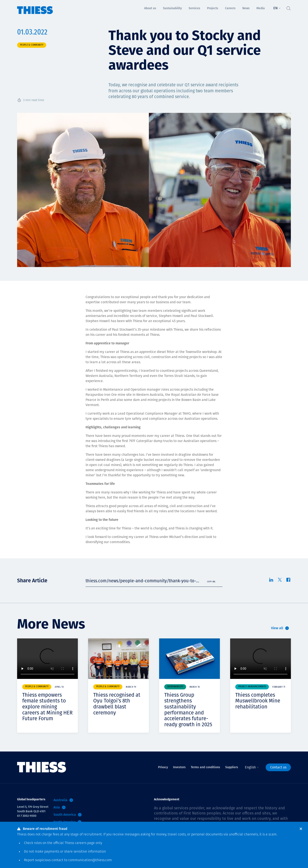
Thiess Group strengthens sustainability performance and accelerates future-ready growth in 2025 (188, 710)
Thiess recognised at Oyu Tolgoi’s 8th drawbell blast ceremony (117, 704)
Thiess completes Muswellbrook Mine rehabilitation (258, 701)
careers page (85, 843)
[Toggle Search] (288, 7)
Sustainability (175, 687)
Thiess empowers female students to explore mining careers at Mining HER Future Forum (47, 707)
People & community (32, 45)
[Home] (35, 7)
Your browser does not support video (47, 659)
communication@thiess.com (90, 860)
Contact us (278, 767)
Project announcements (252, 687)
